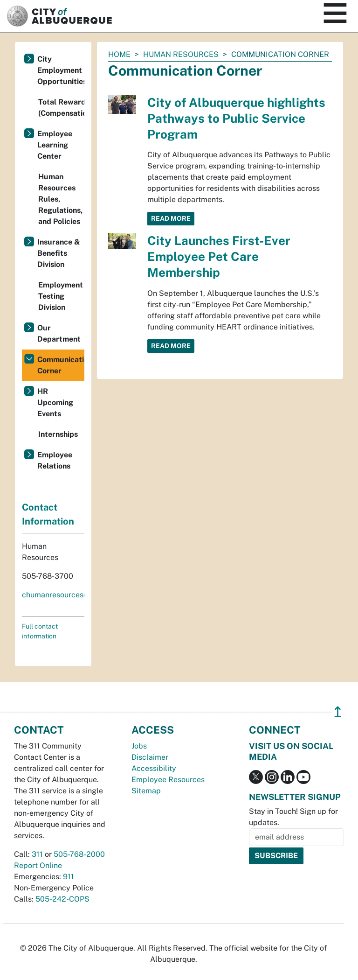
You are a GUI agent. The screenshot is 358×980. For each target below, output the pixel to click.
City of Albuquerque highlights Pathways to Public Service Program (236, 118)
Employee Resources (168, 780)
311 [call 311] (37, 854)
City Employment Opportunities (61, 70)
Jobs (139, 746)
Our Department (59, 333)
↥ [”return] (338, 712)
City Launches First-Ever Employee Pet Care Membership (219, 256)
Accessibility (154, 768)
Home (119, 54)
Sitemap (146, 791)
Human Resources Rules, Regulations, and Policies (60, 199)
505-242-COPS (62, 899)
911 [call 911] (69, 877)
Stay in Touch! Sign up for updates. (293, 817)
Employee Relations (55, 460)
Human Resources (181, 54)
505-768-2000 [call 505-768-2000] (79, 854)
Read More (171, 218)
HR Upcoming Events (55, 402)
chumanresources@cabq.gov (72, 595)
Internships (58, 434)
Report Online (38, 865)
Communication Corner (61, 365)
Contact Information (48, 514)
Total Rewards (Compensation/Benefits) (61, 108)
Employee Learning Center (55, 145)
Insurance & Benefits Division (59, 253)
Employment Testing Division (61, 296)
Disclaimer (150, 757)
